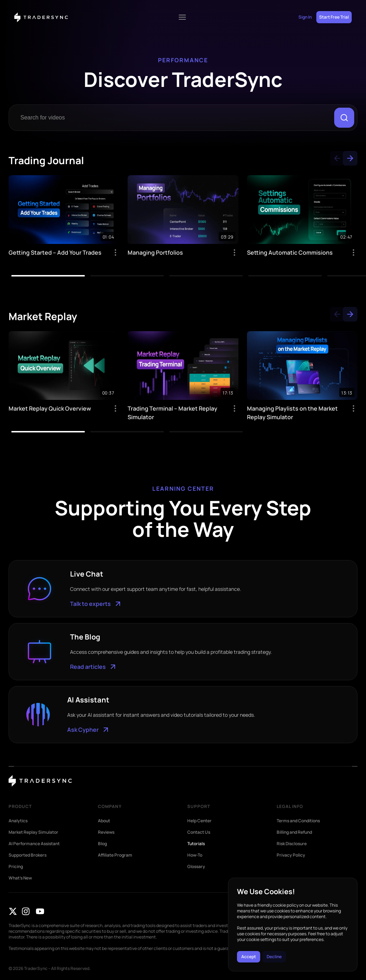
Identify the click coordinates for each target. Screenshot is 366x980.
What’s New (20, 878)
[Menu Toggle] (182, 17)
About (104, 821)
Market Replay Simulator (33, 832)
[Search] (344, 118)
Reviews (106, 832)
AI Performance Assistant (34, 844)
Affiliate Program (115, 855)
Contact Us (199, 832)
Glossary (196, 867)
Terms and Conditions (298, 821)
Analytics (18, 821)
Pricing (16, 867)
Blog (102, 844)
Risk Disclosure (292, 844)
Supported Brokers (28, 855)
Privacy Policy (291, 855)
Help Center (199, 821)
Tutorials (196, 844)
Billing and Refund (294, 832)
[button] (337, 158)
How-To (195, 855)
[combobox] (173, 118)
